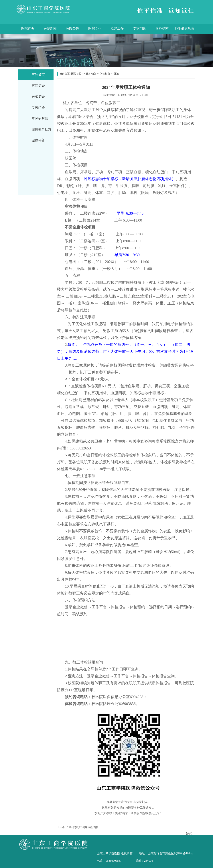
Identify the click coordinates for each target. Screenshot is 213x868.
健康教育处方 (42, 129)
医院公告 (72, 29)
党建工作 (117, 29)
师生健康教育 (184, 29)
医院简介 (38, 86)
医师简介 (38, 97)
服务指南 (162, 29)
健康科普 (38, 140)
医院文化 (95, 29)
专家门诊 (140, 29)
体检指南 (105, 74)
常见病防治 (40, 118)
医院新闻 (50, 29)
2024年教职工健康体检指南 (82, 827)
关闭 (190, 834)
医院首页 (28, 29)
